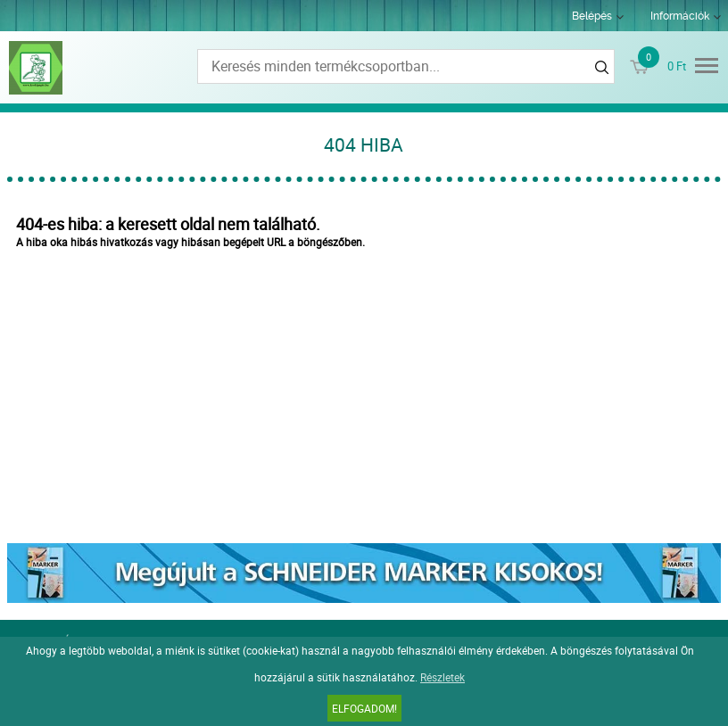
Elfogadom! (364, 708)
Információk (680, 16)
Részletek (443, 677)
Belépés (592, 16)
